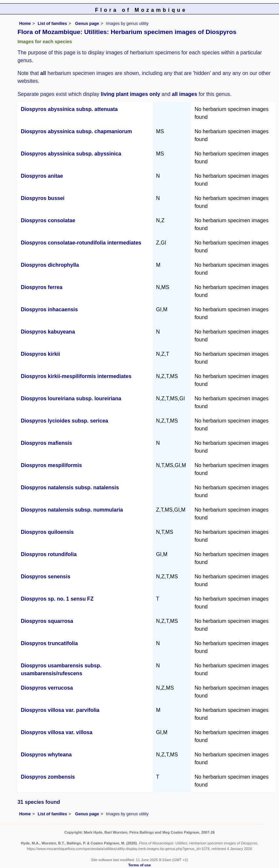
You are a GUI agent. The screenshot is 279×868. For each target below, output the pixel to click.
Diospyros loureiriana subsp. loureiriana (71, 398)
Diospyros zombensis (48, 777)
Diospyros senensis (45, 577)
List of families (52, 23)
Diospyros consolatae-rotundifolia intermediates (81, 243)
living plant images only (130, 94)
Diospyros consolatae (48, 220)
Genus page (87, 23)
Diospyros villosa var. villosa (56, 732)
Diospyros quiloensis (47, 532)
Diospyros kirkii (40, 354)
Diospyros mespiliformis (51, 465)
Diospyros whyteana (46, 755)
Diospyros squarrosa (47, 621)
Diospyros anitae (42, 176)
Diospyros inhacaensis (49, 309)
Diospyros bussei (42, 198)
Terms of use (140, 865)
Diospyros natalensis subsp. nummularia (72, 510)
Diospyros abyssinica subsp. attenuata (69, 109)
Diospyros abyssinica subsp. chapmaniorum (76, 131)
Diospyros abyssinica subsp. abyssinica (71, 154)
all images (185, 94)
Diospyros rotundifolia (49, 554)
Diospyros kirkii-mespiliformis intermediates (76, 376)
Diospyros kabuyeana (48, 332)
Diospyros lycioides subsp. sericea (64, 421)
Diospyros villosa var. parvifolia (60, 710)
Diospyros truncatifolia (49, 643)
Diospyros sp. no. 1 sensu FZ (57, 599)
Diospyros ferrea (41, 287)
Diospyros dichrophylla (50, 265)
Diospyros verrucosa (47, 688)
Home (25, 23)
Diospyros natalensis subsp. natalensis (70, 488)
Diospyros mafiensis (46, 443)
